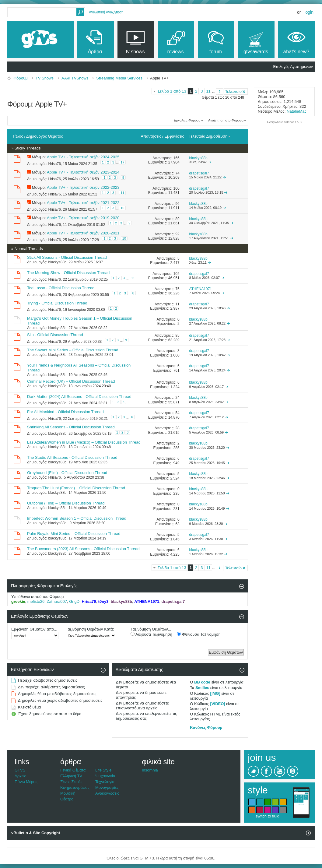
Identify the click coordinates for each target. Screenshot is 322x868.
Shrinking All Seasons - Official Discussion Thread (71, 427)
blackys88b (57, 262)
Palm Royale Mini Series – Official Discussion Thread (74, 534)
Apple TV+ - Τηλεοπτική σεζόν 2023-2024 (83, 172)
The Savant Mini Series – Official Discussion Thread (73, 350)
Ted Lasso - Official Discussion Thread (61, 288)
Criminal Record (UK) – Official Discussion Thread (71, 381)
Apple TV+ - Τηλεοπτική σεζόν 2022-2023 (83, 187)
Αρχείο (21, 776)
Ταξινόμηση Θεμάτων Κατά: (90, 629)
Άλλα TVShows (75, 78)
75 (177, 289)
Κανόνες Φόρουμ (206, 727)
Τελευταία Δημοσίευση (210, 136)
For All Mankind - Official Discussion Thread (65, 412)
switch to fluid (268, 816)
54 (177, 413)
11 (208, 91)
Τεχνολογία (105, 782)
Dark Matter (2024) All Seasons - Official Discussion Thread (79, 397)
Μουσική (68, 793)
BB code (202, 682)
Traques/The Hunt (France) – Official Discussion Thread (76, 488)
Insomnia (150, 770)
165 (177, 158)
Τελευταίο (236, 91)
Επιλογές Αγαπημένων (293, 67)
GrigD (74, 601)
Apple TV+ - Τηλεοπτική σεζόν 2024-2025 (83, 157)
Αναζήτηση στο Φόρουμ (226, 120)
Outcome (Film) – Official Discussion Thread (66, 503)
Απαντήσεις (151, 136)
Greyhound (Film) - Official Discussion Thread (67, 473)
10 (122, 208)
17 (122, 162)
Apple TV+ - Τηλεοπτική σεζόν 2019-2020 (83, 218)
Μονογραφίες (107, 787)
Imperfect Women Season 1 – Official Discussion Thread (77, 518)
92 (177, 234)
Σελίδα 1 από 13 (172, 91)
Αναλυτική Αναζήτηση (106, 12)
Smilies (202, 688)
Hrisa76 (54, 164)
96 (177, 204)
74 (177, 173)
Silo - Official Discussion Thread (55, 335)
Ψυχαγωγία (105, 776)
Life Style (103, 770)
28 (177, 428)
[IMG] (215, 693)
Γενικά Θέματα (73, 770)
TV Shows (45, 78)
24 (177, 398)
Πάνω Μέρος (26, 782)
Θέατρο (67, 799)
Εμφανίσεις (174, 136)
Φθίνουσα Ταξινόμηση (199, 634)
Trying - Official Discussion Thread (57, 303)
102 (177, 274)
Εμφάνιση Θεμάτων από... (34, 629)
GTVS (20, 770)
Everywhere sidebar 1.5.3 (284, 122)
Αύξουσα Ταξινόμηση (151, 634)
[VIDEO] (218, 704)
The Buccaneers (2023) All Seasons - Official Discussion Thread (83, 549)
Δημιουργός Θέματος (45, 136)
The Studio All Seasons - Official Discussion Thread (72, 457)
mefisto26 (36, 601)
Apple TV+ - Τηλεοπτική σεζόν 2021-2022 (83, 203)
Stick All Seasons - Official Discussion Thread (67, 257)
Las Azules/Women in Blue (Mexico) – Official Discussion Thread (84, 442)
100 (177, 188)
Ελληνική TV (71, 776)
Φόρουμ (21, 78)
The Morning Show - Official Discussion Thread (68, 273)
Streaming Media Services (119, 78)
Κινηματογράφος (75, 787)
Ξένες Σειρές (71, 782)
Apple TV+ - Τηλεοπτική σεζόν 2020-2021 (83, 233)
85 (177, 336)
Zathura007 (57, 601)
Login (309, 12)
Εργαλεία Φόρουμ (187, 120)
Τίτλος (18, 136)
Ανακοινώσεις (107, 793)
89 (177, 219)
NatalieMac (297, 111)
